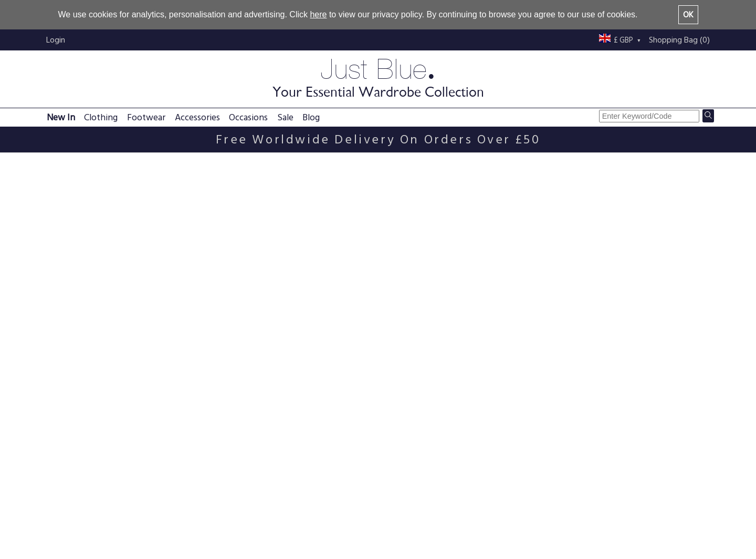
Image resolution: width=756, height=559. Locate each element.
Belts (78, 164)
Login (56, 40)
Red (59, 373)
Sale (285, 117)
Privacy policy (335, 502)
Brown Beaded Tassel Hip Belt (271, 413)
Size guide (329, 527)
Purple (63, 361)
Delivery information (212, 515)
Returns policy (201, 527)
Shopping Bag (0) (679, 40)
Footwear (146, 117)
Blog (311, 117)
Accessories (197, 117)
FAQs (186, 502)
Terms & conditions (345, 515)
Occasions (248, 117)
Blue (60, 335)
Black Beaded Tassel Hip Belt (393, 413)
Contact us (465, 515)
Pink (59, 348)
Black (61, 310)
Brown (63, 323)
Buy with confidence (482, 527)
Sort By (619, 191)
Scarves (65, 239)
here (318, 14)
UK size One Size (79, 275)
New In (61, 117)
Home (52, 164)
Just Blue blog (604, 502)
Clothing (101, 117)
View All (694, 263)
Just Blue (378, 77)
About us (461, 502)
